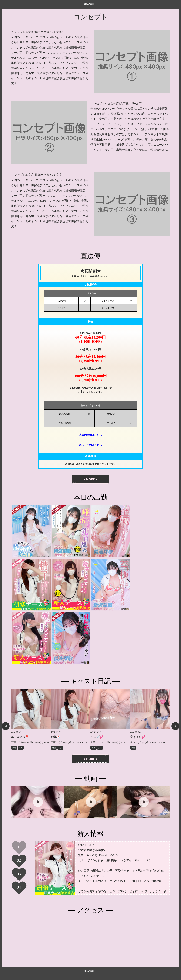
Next (175, 726)
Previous (6, 726)
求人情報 (89, 4)
